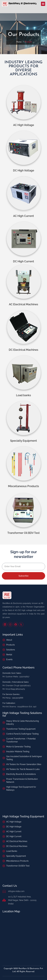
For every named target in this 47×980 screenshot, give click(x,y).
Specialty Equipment (23, 441)
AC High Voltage (24, 125)
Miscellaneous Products (23, 486)
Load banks (23, 395)
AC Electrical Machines (23, 304)
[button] (43, 4)
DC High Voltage (24, 170)
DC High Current (23, 261)
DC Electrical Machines (23, 350)
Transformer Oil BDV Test (23, 533)
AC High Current (23, 216)
